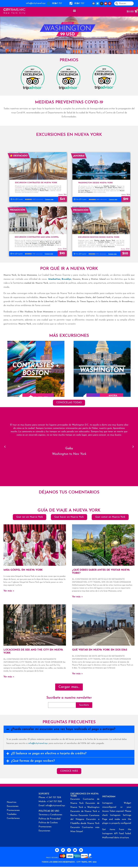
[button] (74, 11)
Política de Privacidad (49, 819)
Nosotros (12, 802)
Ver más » (9, 591)
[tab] (69, 729)
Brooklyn (66, 279)
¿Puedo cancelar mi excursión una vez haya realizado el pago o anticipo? (63, 729)
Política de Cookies (48, 823)
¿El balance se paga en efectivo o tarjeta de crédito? (49, 754)
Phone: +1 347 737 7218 (50, 798)
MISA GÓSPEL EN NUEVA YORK (23, 570)
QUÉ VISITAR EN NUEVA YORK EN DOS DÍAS (100, 650)
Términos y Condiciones (50, 815)
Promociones (13, 810)
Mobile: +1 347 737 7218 (50, 802)
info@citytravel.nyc (36, 3)
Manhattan (54, 279)
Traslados (12, 814)
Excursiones (13, 806)
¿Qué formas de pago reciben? (33, 761)
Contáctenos (13, 818)
